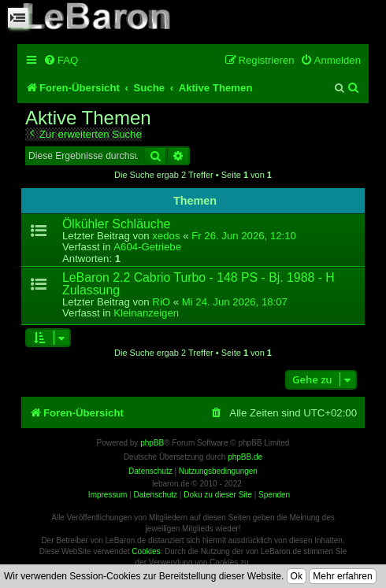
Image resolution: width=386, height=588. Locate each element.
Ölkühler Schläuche (116, 224)
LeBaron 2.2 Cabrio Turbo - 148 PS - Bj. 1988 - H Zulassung (199, 283)
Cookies (146, 551)
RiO (161, 302)
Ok (297, 576)
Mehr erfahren (342, 576)
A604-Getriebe (147, 247)
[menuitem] (61, 60)
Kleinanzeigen (146, 313)
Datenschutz (155, 495)
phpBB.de (245, 457)
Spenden (274, 495)
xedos (166, 236)
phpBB (152, 443)
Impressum (108, 495)
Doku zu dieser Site (218, 495)
